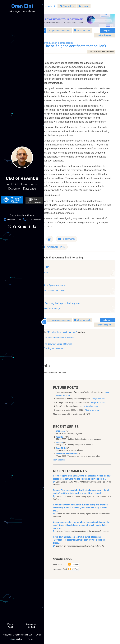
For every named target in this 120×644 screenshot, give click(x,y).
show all (57, 417)
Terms (31, 638)
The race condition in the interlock (81, 402)
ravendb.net (74, 311)
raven (84, 311)
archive (106, 7)
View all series (59, 525)
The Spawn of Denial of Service (80, 408)
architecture (63, 354)
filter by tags (89, 7)
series (60, 33)
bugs (65, 311)
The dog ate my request (76, 412)
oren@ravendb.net (14, 220)
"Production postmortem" (85, 396)
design (60, 336)
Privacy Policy (16, 638)
